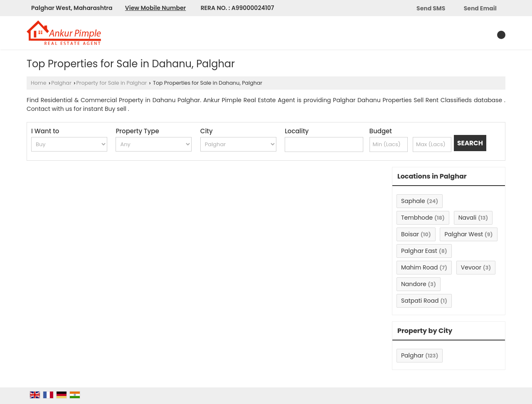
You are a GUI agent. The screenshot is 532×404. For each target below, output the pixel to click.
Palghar (61, 83)
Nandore (414, 284)
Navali (468, 218)
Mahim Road (419, 267)
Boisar (410, 234)
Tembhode (417, 218)
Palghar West (464, 234)
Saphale (413, 201)
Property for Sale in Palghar (111, 83)
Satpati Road (420, 301)
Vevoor (471, 267)
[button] (155, 8)
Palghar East (419, 251)
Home (39, 83)
